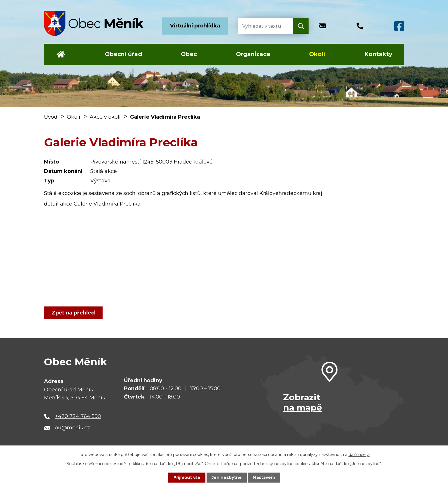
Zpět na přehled (73, 313)
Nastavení (264, 477)
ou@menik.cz (72, 428)
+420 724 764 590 (78, 416)
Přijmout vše (187, 477)
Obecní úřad (123, 54)
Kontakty (378, 54)
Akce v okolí (105, 117)
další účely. (359, 455)
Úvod (61, 54)
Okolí (317, 54)
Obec (189, 54)
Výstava (100, 181)
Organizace (253, 54)
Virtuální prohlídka (195, 26)
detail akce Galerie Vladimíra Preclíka (92, 204)
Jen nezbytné (227, 477)
